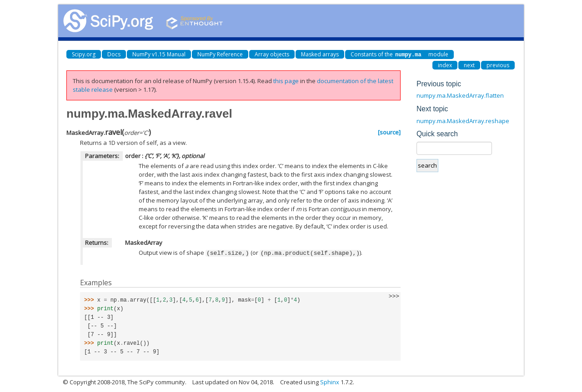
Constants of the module (399, 54)
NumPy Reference (220, 54)
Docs (114, 54)
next (469, 65)
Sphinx (330, 381)
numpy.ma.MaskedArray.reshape (463, 120)
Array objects (272, 54)
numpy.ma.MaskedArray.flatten (460, 95)
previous (498, 65)
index (445, 65)
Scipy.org (84, 54)
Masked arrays (320, 54)
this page (286, 80)
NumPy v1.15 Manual (159, 54)
